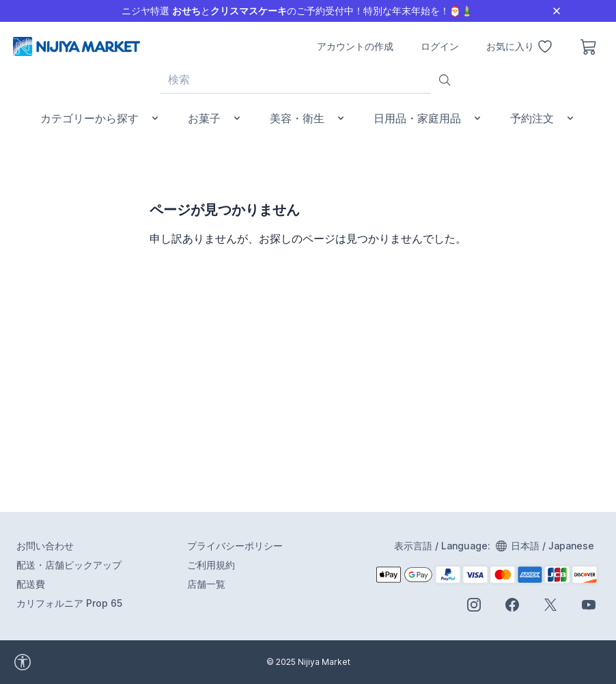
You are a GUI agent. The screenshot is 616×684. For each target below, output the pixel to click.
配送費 (31, 584)
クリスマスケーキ (249, 11)
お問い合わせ (45, 546)
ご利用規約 (211, 565)
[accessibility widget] (82, 662)
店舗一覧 (206, 584)
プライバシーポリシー (235, 546)
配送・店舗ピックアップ (69, 565)
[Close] (557, 11)
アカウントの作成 (355, 46)
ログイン (440, 46)
